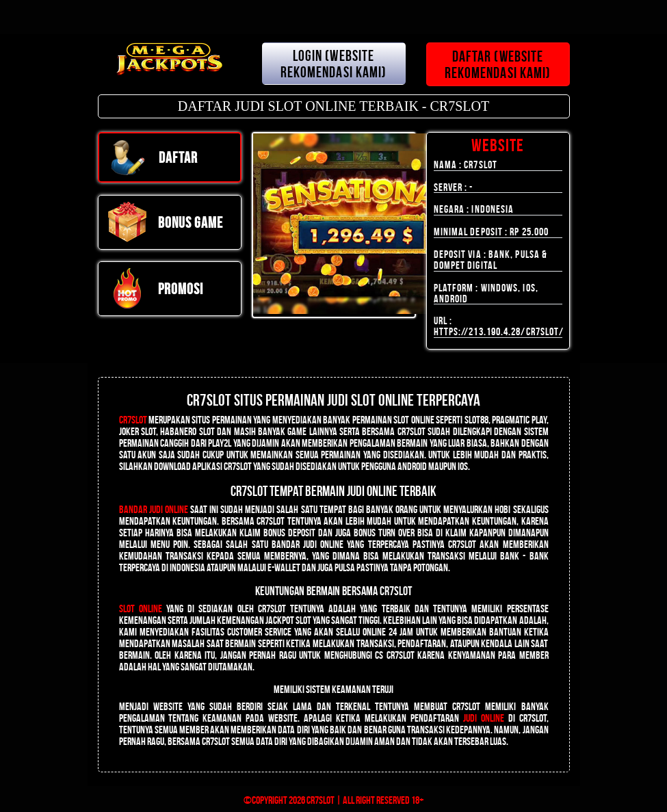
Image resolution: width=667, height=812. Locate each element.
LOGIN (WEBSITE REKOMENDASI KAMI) (334, 64)
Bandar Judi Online (154, 509)
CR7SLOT (133, 420)
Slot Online (141, 608)
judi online (484, 718)
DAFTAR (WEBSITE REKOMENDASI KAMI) (498, 64)
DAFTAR (153, 157)
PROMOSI (155, 289)
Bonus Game (165, 222)
